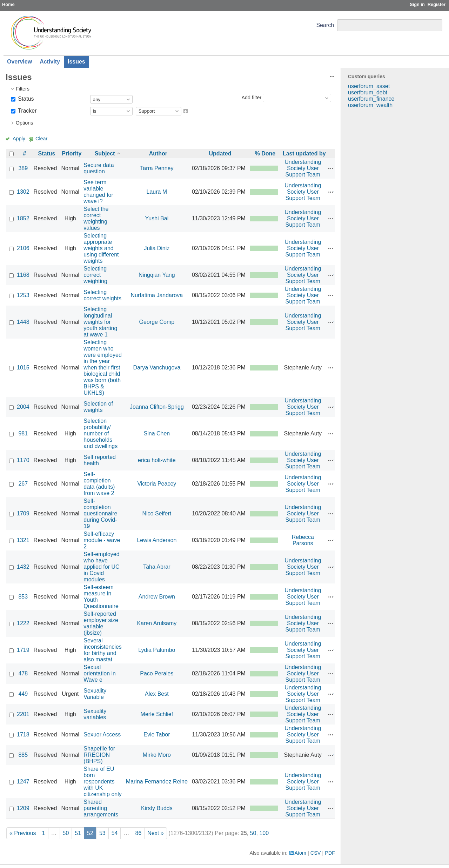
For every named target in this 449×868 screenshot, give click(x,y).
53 (102, 833)
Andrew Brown (157, 597)
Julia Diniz (157, 248)
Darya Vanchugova (157, 368)
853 (23, 597)
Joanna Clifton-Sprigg (157, 407)
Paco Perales (157, 673)
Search (325, 25)
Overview (19, 62)
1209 (23, 808)
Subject (105, 153)
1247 (23, 782)
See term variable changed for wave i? (98, 192)
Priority (72, 153)
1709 (23, 513)
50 (66, 833)
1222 (23, 623)
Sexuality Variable (95, 694)
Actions (331, 168)
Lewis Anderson (157, 540)
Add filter (251, 98)
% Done (265, 153)
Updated (220, 153)
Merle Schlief (157, 714)
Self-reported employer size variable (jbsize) (101, 623)
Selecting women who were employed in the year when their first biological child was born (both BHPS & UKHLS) (103, 368)
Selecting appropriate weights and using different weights (101, 248)
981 (23, 433)
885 (23, 755)
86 (138, 833)
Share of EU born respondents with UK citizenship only (103, 782)
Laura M (157, 192)
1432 (23, 567)
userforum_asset (369, 86)
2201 (23, 714)
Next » (155, 833)
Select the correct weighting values (96, 218)
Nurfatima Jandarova (157, 295)
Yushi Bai (157, 218)
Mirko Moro (157, 755)
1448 (23, 322)
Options (25, 123)
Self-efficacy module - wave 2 (102, 540)
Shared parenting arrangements (101, 808)
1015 (23, 368)
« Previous (23, 833)
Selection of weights (98, 407)
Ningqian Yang (157, 275)
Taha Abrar (157, 567)
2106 (23, 248)
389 (23, 168)
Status (25, 99)
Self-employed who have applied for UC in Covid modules (101, 567)
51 (78, 833)
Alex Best (157, 694)
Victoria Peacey (157, 484)
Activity (50, 62)
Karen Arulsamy (157, 623)
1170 (23, 460)
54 (115, 833)
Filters (23, 89)
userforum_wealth (370, 105)
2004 (23, 407)
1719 (23, 650)
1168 (23, 275)
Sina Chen (157, 433)
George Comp (157, 322)
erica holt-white (157, 460)
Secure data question (99, 168)
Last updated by (304, 153)
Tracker (27, 111)
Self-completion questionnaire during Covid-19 (100, 513)
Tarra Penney (157, 168)
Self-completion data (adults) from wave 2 (99, 484)
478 (23, 673)
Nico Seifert (157, 513)
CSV (316, 853)
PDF (330, 853)
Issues (76, 62)
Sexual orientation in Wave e (100, 673)
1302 (23, 192)
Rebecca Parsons (303, 540)
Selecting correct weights (102, 295)
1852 (23, 218)
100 (264, 833)
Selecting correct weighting (95, 275)
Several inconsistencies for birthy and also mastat (103, 650)
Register (437, 4)
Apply (19, 139)
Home (8, 4)
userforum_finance (371, 99)
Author (158, 153)
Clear (41, 139)
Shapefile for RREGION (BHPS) (99, 755)
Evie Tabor (157, 735)
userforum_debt (368, 92)
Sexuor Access (102, 735)
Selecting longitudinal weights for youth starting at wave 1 (100, 322)
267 (23, 484)
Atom (301, 853)
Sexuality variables (95, 714)
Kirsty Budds (157, 808)
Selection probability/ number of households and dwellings (100, 433)
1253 (23, 295)
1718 (23, 735)
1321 (23, 540)
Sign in (417, 4)
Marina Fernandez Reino (157, 782)
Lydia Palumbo (157, 650)
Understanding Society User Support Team (303, 168)
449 (23, 694)
